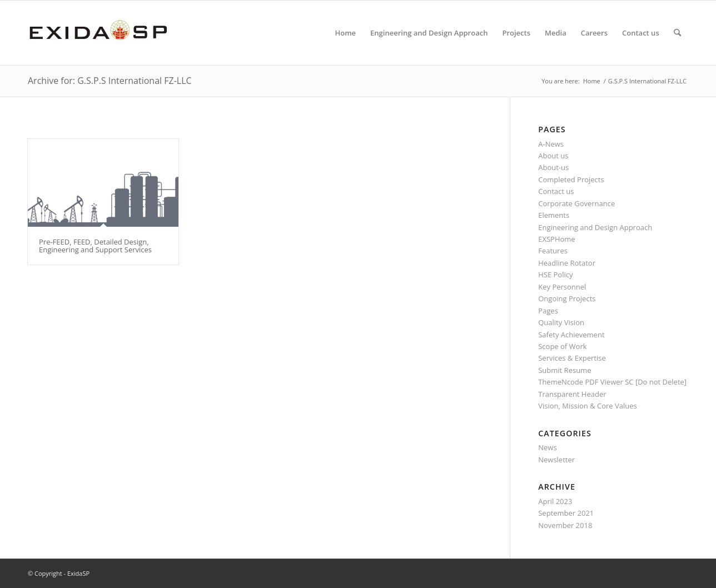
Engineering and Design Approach (595, 227)
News (547, 447)
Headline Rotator (567, 263)
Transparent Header (572, 394)
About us (553, 156)
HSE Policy (555, 275)
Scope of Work (562, 346)
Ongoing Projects (567, 298)
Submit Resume (565, 370)
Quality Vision (561, 322)
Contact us (556, 191)
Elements (554, 215)
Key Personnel (562, 287)
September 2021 (566, 513)
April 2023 (555, 501)
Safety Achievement (571, 335)
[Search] (677, 33)
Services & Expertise (572, 358)
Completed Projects (571, 180)
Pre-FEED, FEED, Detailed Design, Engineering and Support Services (95, 246)
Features (553, 251)
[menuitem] (345, 33)
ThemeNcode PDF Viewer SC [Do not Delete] (612, 382)
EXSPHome (556, 239)
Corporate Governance (576, 203)
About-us (553, 167)
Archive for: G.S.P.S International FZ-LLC (110, 81)
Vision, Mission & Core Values (587, 406)
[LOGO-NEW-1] (98, 33)
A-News (551, 144)
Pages (548, 311)
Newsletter (556, 460)
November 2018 (565, 525)
